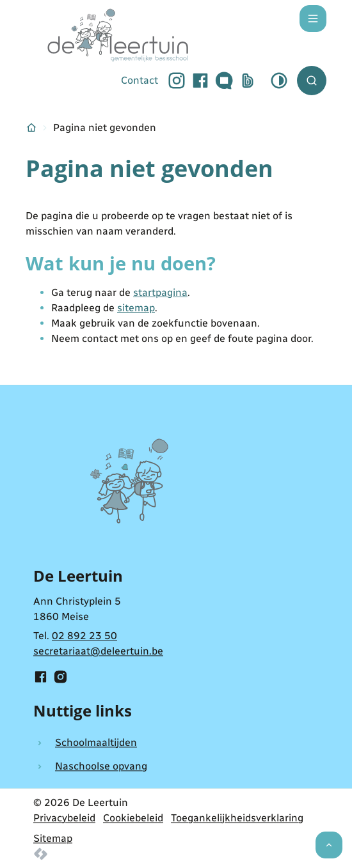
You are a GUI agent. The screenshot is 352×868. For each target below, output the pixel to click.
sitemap (136, 308)
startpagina (160, 292)
